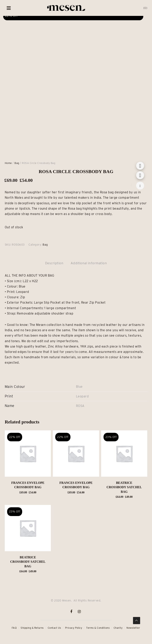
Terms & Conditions (98, 628)
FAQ (14, 628)
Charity (118, 628)
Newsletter (133, 628)
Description (54, 263)
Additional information (89, 263)
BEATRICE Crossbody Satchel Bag (124, 487)
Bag (17, 163)
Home (8, 163)
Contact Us (54, 628)
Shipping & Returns (32, 628)
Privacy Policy (74, 628)
